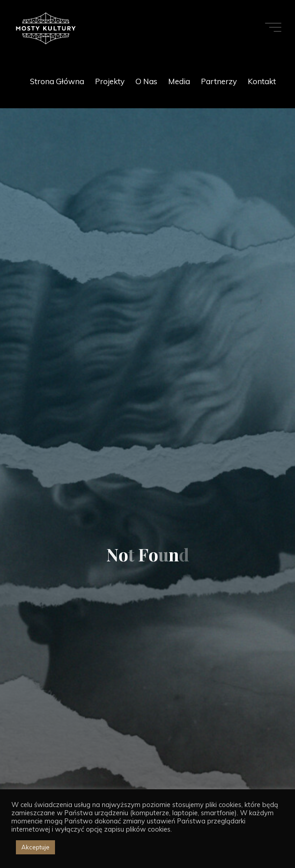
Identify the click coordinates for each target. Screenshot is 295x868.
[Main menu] (273, 27)
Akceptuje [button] (35, 847)
